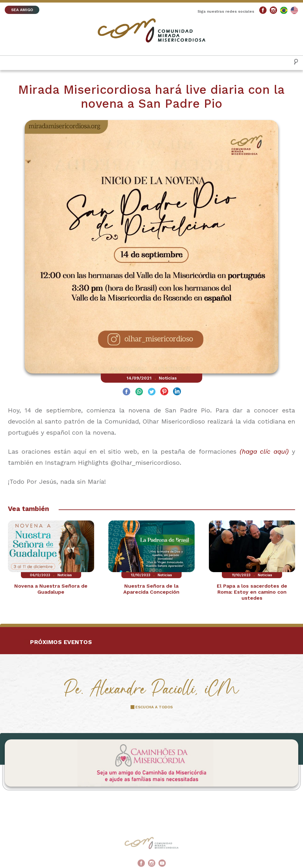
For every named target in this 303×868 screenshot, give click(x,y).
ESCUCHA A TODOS (154, 707)
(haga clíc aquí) (264, 451)
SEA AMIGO (22, 10)
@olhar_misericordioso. (146, 463)
